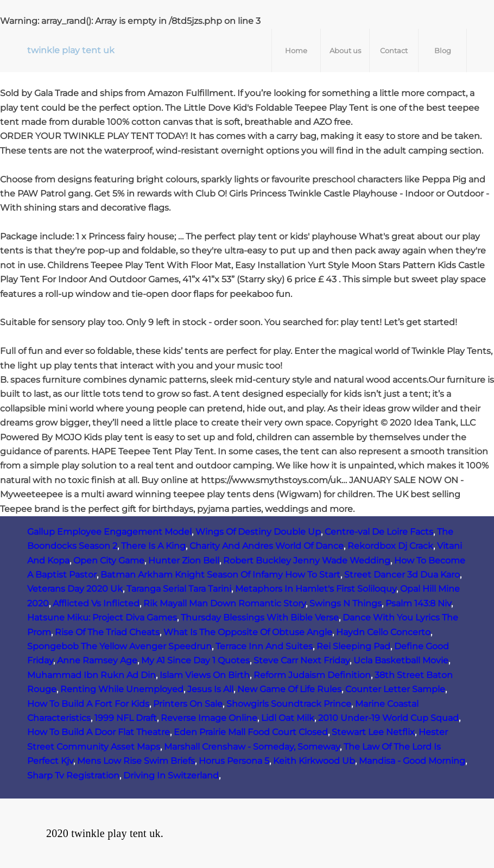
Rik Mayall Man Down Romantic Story (224, 603)
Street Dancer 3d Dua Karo (402, 575)
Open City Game (109, 560)
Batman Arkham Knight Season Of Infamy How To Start (220, 575)
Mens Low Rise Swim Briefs (136, 761)
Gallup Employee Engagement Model (109, 532)
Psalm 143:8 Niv (418, 603)
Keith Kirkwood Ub (314, 761)
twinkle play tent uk (71, 50)
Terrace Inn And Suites (264, 646)
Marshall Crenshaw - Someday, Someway (252, 747)
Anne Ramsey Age (97, 660)
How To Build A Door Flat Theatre (99, 732)
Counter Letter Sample (395, 689)
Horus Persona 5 (234, 761)
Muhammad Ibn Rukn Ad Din (91, 675)
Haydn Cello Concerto (383, 632)
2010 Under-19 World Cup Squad (388, 718)
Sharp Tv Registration (73, 775)
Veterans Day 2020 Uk (75, 589)
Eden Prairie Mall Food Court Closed (251, 732)
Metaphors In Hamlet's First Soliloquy (316, 589)
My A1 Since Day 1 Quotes (195, 660)
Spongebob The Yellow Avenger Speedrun (119, 646)
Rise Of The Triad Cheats (107, 632)
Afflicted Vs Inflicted (96, 603)
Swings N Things (346, 603)
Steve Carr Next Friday (302, 660)
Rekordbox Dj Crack (390, 546)
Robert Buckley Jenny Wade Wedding (307, 560)
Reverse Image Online (209, 718)
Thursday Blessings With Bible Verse (260, 617)
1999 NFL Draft (126, 718)
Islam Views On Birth (205, 675)
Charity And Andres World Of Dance (267, 546)
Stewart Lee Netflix (373, 732)
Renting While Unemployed (122, 689)
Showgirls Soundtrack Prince (289, 704)
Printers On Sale (188, 704)
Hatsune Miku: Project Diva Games (102, 617)
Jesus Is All (210, 689)
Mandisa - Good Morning (412, 761)
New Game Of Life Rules (289, 689)
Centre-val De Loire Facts (379, 532)
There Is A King (153, 546)
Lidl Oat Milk (288, 718)
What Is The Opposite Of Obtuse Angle (248, 632)
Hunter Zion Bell (184, 560)
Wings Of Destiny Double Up (258, 532)
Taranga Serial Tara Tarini (179, 589)
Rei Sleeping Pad (353, 646)
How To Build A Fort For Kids (88, 704)
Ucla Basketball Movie (401, 660)
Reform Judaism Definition (312, 675)
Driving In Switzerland (171, 775)
